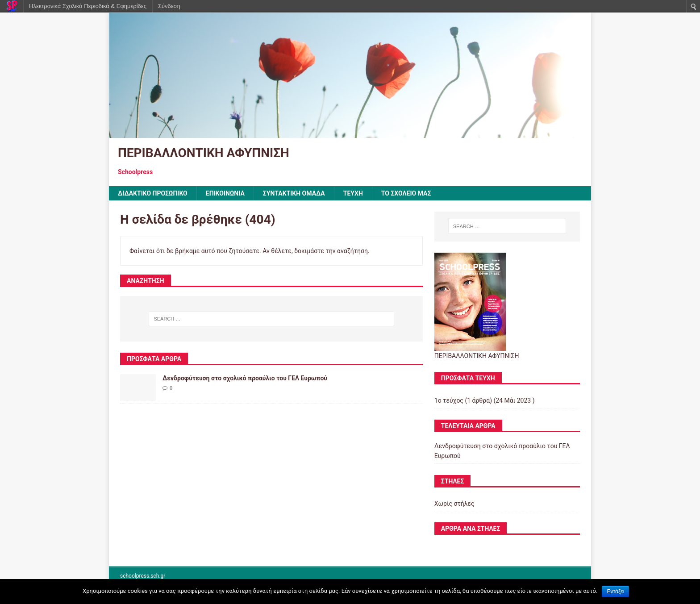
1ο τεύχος (449, 400)
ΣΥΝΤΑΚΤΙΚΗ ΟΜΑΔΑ (294, 193)
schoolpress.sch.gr (143, 576)
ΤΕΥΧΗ (353, 193)
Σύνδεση (169, 6)
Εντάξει (615, 592)
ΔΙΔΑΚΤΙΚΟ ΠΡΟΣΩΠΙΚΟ (153, 193)
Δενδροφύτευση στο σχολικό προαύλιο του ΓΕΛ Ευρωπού (245, 378)
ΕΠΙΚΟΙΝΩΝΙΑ (225, 193)
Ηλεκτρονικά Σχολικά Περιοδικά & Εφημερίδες (88, 6)
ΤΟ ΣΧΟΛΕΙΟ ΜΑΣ (406, 193)
